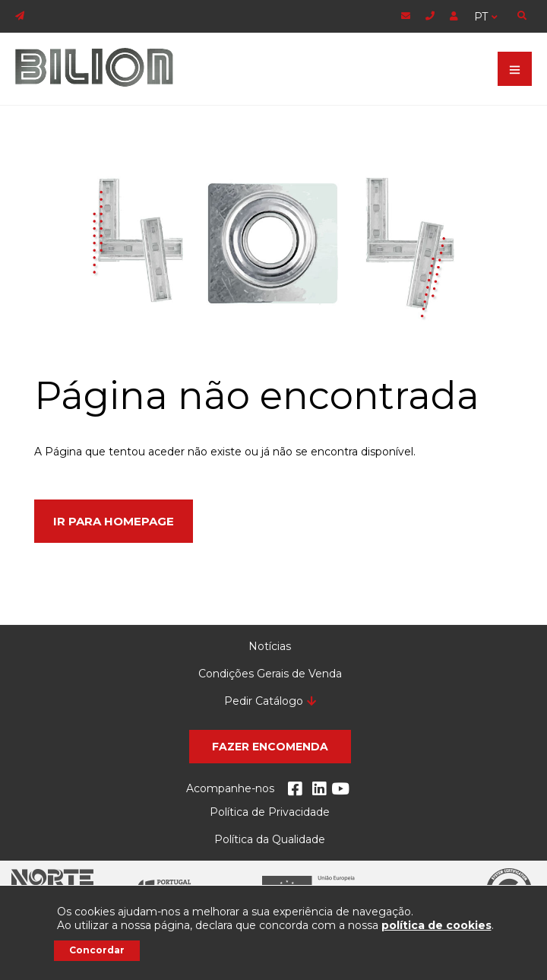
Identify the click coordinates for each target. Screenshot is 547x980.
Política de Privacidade (270, 812)
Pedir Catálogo (264, 701)
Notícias (270, 646)
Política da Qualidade (270, 839)
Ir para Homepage (114, 521)
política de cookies (436, 925)
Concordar (97, 950)
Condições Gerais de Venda (270, 674)
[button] (270, 747)
